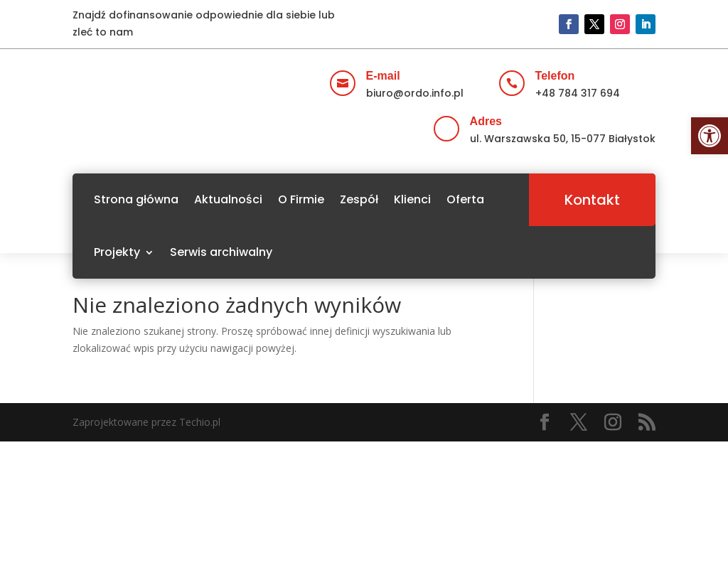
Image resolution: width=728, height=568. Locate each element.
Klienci (412, 199)
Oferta (465, 199)
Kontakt (592, 200)
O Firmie (301, 199)
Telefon (555, 76)
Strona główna (136, 199)
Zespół (359, 199)
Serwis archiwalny (221, 252)
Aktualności (228, 199)
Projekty (117, 252)
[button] (710, 136)
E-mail (383, 76)
